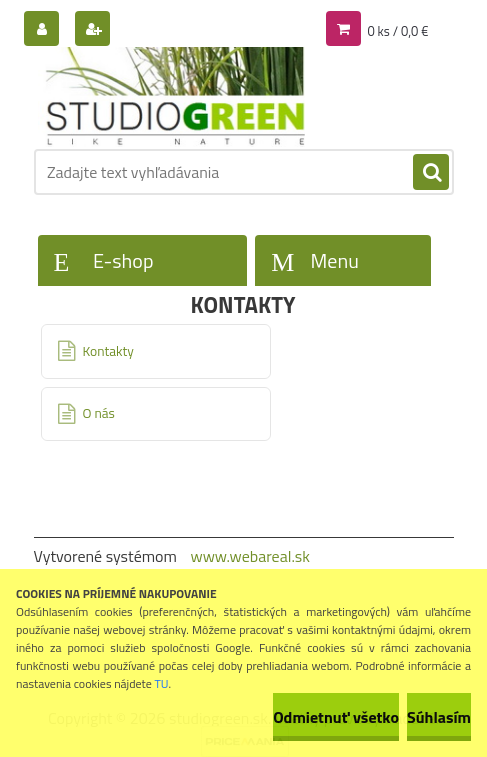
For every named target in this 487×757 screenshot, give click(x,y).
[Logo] (171, 97)
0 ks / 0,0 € (397, 31)
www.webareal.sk (250, 556)
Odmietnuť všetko (336, 717)
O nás (99, 413)
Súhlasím (439, 717)
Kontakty (108, 351)
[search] (431, 173)
